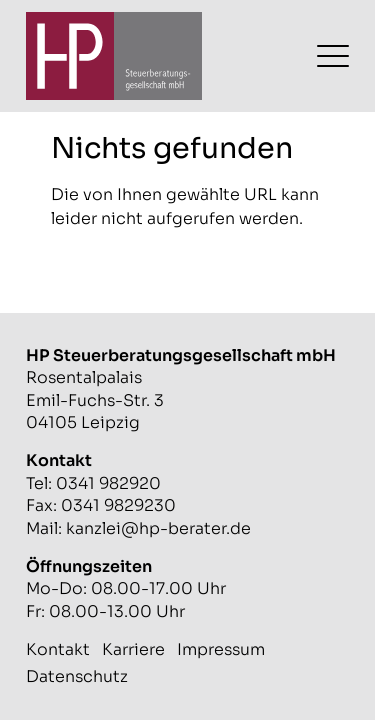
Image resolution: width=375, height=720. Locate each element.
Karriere (133, 649)
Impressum (221, 649)
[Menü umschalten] (333, 56)
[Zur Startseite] (114, 56)
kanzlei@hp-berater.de (158, 528)
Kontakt (58, 649)
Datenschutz (77, 676)
